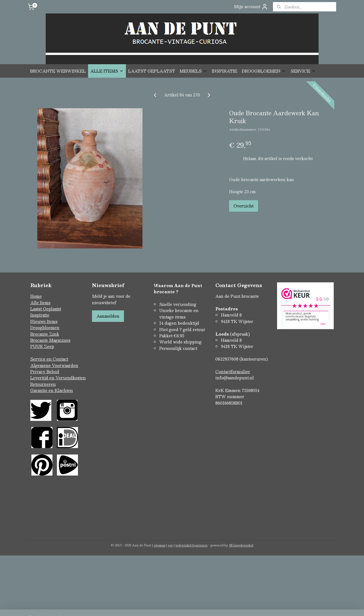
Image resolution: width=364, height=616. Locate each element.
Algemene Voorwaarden (54, 365)
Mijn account (251, 7)
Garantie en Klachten (52, 390)
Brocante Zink (45, 334)
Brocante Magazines (50, 340)
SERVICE (303, 71)
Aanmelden (108, 316)
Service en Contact (49, 359)
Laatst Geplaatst (46, 309)
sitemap (159, 545)
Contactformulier (233, 372)
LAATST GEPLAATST (152, 71)
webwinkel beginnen (191, 545)
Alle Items (40, 303)
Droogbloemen (45, 327)
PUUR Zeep (42, 346)
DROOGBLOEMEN (264, 71)
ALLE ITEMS (107, 71)
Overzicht (244, 206)
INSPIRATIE (224, 71)
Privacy (38, 372)
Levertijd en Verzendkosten (58, 378)
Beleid (53, 372)
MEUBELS (193, 71)
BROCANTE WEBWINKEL (58, 71)
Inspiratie (40, 315)
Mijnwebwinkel (241, 545)
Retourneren (43, 384)
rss (170, 545)
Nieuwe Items (44, 321)
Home (36, 296)
